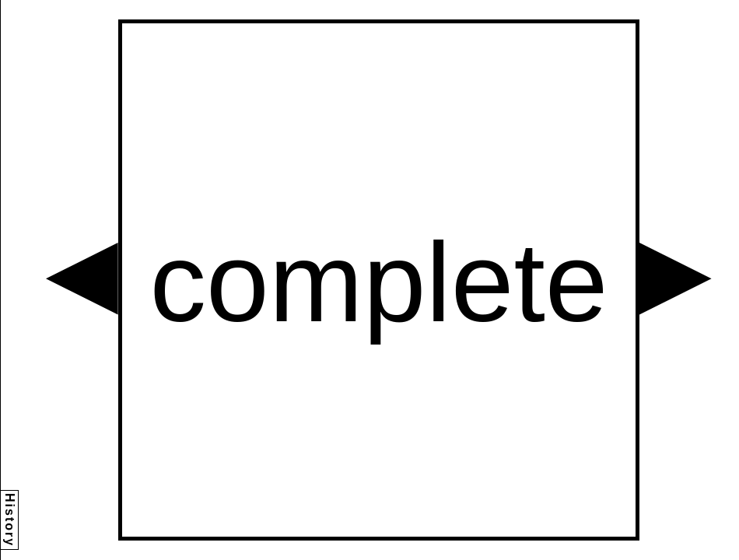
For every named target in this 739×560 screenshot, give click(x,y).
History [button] (10, 520)
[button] (82, 279)
